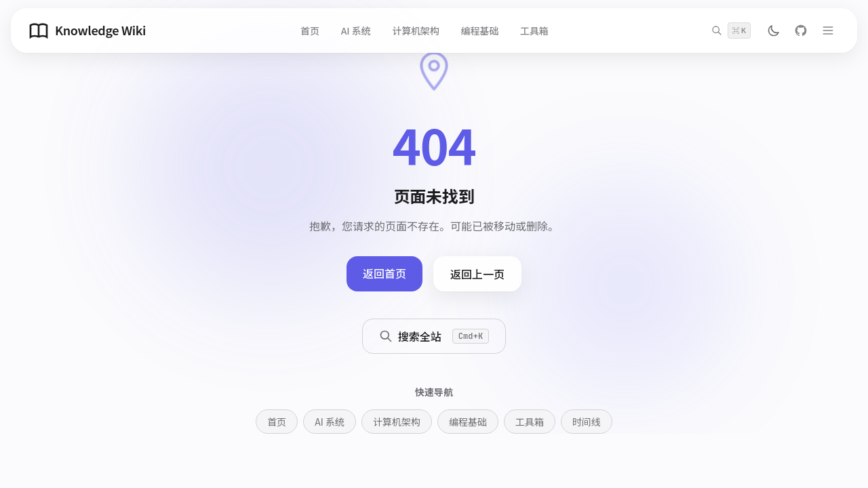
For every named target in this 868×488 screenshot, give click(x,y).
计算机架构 (415, 30)
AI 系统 (356, 30)
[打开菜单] (828, 30)
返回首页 (384, 273)
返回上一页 (477, 274)
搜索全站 (434, 336)
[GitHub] (801, 30)
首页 (310, 30)
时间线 (587, 422)
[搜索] (731, 30)
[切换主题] (774, 30)
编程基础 (480, 30)
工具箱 (534, 30)
